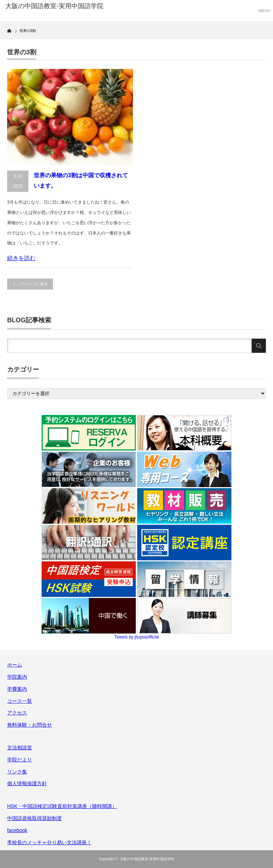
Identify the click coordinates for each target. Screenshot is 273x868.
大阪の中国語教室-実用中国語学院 (147, 859)
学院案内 (17, 677)
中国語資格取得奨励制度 (34, 818)
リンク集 (17, 772)
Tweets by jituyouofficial (136, 637)
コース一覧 (20, 701)
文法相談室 (20, 748)
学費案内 (17, 689)
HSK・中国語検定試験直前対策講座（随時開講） (62, 806)
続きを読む (21, 258)
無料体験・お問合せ (30, 725)
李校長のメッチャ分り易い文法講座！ (49, 842)
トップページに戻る (30, 284)
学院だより (20, 760)
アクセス (17, 713)
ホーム (15, 665)
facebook (17, 830)
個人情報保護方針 (27, 783)
